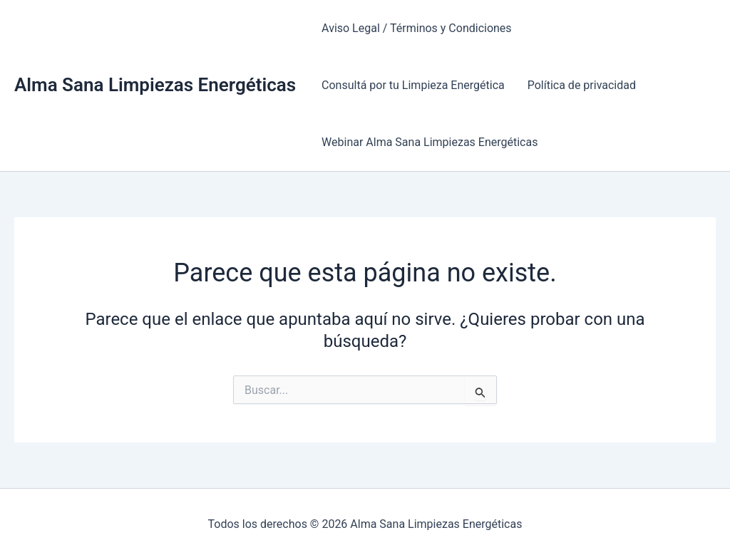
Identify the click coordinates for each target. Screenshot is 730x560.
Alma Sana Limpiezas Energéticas (155, 85)
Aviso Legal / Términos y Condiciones (417, 28)
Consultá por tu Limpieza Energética (413, 85)
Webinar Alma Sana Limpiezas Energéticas (430, 142)
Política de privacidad (582, 85)
